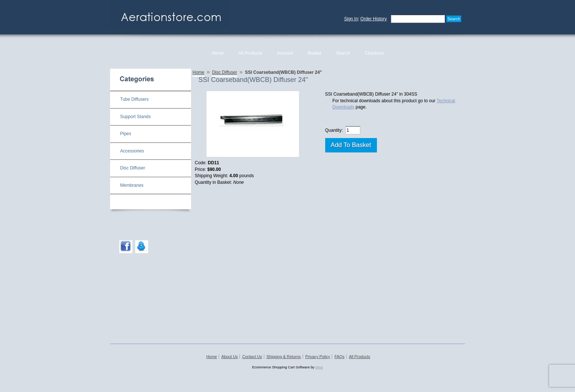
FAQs (339, 357)
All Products (250, 53)
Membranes (132, 185)
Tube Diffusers (134, 99)
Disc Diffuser (133, 168)
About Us (229, 357)
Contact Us (252, 357)
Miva (319, 367)
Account (285, 53)
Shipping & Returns (284, 357)
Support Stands (135, 117)
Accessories (132, 151)
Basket (315, 53)
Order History (373, 19)
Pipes (126, 134)
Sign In (351, 19)
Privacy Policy (318, 357)
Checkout (374, 53)
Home (218, 53)
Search (343, 53)
